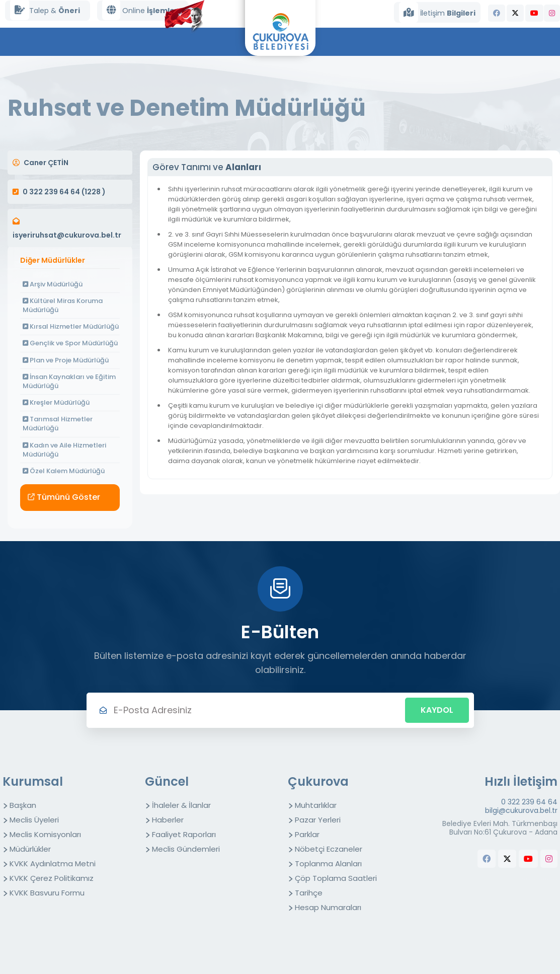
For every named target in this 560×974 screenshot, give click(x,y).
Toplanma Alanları (328, 864)
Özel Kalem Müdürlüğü (64, 471)
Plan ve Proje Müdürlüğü (66, 360)
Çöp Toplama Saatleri (336, 878)
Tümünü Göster (64, 497)
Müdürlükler (30, 849)
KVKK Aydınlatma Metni (53, 864)
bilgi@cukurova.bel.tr (521, 811)
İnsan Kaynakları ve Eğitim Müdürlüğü (69, 381)
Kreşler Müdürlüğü (56, 402)
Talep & (45, 10)
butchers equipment (540, 879)
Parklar (307, 834)
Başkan (23, 805)
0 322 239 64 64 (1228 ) (64, 192)
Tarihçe (309, 893)
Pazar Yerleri (318, 820)
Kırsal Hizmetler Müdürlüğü (71, 326)
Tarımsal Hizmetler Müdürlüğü (58, 424)
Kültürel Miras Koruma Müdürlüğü (63, 305)
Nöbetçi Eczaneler (329, 849)
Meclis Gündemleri (186, 849)
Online (140, 10)
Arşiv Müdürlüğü (53, 284)
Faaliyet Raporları (184, 834)
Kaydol (437, 710)
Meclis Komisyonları (45, 834)
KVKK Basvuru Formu (47, 893)
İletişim (437, 12)
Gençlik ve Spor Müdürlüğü (70, 343)
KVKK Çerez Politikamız (52, 878)
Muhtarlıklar (316, 805)
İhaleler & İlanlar (181, 805)
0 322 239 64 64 (529, 802)
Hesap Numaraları (328, 907)
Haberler (168, 820)
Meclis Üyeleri (34, 820)
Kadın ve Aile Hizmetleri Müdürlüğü (64, 450)
